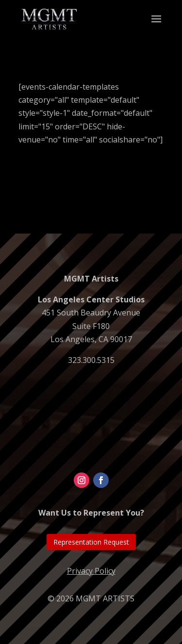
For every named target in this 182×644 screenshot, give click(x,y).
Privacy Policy (91, 571)
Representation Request (91, 542)
